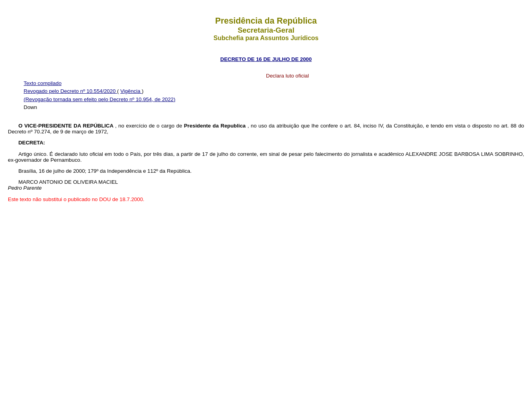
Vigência (131, 91)
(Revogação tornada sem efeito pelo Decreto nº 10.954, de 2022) (100, 99)
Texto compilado (42, 83)
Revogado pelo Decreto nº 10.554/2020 (70, 91)
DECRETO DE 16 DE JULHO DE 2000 (266, 59)
